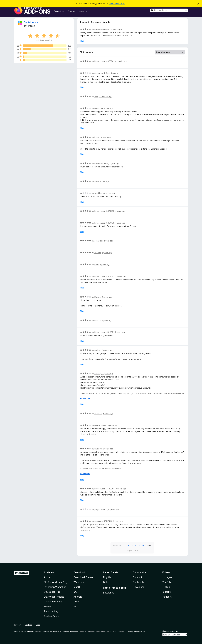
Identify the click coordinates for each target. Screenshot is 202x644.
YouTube (167, 582)
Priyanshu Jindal (101, 163)
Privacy (17, 625)
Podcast (167, 597)
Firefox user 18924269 (104, 211)
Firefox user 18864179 (104, 223)
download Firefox (117, 3)
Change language (170, 631)
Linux (76, 602)
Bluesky (167, 592)
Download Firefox (83, 577)
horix (97, 264)
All (75, 606)
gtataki (97, 350)
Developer (138, 587)
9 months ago (112, 73)
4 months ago (121, 61)
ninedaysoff (100, 73)
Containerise (31, 22)
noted (39, 632)
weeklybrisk (100, 193)
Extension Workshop (55, 587)
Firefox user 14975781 (104, 61)
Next (149, 545)
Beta (106, 582)
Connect (137, 577)
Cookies (28, 625)
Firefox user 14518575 (104, 276)
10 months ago (106, 96)
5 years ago (116, 29)
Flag (82, 41)
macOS (77, 587)
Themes (71, 11)
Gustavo (98, 449)
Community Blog (53, 602)
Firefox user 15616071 (104, 332)
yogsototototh (101, 509)
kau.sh (97, 137)
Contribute (139, 582)
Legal (38, 625)
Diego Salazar (100, 425)
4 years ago (114, 509)
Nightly (107, 577)
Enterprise (109, 593)
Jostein (98, 253)
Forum (47, 606)
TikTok (166, 587)
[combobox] (169, 10)
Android (78, 597)
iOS (75, 592)
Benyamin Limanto (102, 29)
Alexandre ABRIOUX (103, 521)
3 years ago (108, 373)
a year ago (109, 108)
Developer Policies (54, 597)
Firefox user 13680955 (104, 489)
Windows (79, 582)
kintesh (31, 26)
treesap (98, 373)
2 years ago (107, 253)
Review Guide (51, 616)
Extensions (59, 11)
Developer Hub (52, 592)
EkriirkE (98, 320)
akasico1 (98, 413)
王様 (96, 96)
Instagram (168, 577)
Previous (117, 545)
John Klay (99, 241)
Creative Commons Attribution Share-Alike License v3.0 (103, 632)
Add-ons (49, 572)
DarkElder (99, 108)
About (47, 577)
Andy (97, 181)
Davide (98, 297)
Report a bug (51, 611)
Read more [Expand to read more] (85, 398)
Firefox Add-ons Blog (56, 582)
